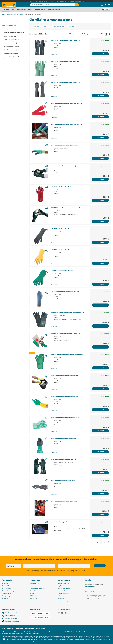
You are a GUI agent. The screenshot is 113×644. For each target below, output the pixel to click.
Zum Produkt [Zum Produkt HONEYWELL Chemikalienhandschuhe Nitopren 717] (100, 54)
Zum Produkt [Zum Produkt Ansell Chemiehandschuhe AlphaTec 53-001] (100, 494)
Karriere (32, 593)
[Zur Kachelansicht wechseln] (110, 34)
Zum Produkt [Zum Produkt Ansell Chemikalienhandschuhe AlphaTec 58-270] (100, 514)
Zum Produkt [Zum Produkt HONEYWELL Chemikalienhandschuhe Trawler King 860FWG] (100, 326)
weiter (106, 542)
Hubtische (5, 599)
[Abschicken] (100, 566)
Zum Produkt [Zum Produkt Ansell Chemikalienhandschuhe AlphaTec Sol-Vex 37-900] (100, 117)
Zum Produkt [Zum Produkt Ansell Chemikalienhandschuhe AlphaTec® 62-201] (100, 305)
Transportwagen (7, 596)
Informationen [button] (35, 580)
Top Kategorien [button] (7, 580)
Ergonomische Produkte (64, 588)
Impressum (10, 629)
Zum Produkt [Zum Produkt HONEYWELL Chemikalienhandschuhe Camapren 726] (100, 96)
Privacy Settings (41, 629)
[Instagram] (69, 613)
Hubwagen (5, 583)
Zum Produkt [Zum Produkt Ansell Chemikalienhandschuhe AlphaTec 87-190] (100, 389)
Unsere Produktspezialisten (37, 588)
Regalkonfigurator (63, 586)
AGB (4, 629)
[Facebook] (59, 613)
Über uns (32, 586)
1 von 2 (76, 34)
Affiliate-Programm (35, 596)
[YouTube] (62, 613)
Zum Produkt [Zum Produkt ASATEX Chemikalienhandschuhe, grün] (100, 284)
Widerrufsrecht (34, 591)
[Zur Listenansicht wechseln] (106, 34)
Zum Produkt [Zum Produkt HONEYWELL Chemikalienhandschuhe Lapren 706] (100, 75)
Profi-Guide (61, 599)
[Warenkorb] (109, 5)
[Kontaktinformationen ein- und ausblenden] (4, 640)
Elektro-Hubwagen (7, 586)
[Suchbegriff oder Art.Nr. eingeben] (52, 5)
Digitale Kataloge (62, 596)
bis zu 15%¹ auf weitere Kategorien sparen (73, 1)
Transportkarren (7, 593)
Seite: (71, 34)
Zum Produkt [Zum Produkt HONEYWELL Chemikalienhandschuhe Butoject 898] (100, 179)
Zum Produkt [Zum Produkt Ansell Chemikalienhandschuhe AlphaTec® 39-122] (100, 431)
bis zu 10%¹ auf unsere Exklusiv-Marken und (49, 1)
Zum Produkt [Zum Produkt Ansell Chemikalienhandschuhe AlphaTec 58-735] (100, 158)
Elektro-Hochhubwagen (9, 591)
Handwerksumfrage (63, 601)
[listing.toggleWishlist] (47, 41)
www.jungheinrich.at (34, 633)
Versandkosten (27, 632)
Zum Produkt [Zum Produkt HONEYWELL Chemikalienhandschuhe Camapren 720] (100, 221)
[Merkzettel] (105, 5)
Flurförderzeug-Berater (64, 583)
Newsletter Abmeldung (64, 593)
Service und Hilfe (35, 583)
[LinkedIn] (66, 613)
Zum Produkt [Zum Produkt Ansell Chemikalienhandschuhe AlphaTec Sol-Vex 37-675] (100, 138)
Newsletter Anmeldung (64, 591)
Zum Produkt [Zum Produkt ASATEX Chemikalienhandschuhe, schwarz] (100, 242)
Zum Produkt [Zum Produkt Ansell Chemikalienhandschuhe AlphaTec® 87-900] (100, 410)
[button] (70, 581)
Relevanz (92, 34)
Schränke (5, 601)
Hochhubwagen (7, 588)
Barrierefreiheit (30, 629)
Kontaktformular (90, 587)
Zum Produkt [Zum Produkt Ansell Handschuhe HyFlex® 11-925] (100, 535)
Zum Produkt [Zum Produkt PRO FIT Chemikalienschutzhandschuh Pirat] (100, 473)
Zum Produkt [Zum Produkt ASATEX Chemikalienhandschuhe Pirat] (100, 200)
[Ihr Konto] (102, 5)
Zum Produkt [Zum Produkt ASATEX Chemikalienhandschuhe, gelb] (100, 263)
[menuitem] (102, 5)
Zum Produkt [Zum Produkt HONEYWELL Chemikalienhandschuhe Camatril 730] (100, 347)
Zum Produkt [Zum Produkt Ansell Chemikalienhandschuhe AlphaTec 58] (100, 452)
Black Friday (33, 599)
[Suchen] (77, 5)
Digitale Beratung (64, 580)
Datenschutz (19, 629)
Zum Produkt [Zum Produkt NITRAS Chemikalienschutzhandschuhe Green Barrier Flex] (100, 368)
